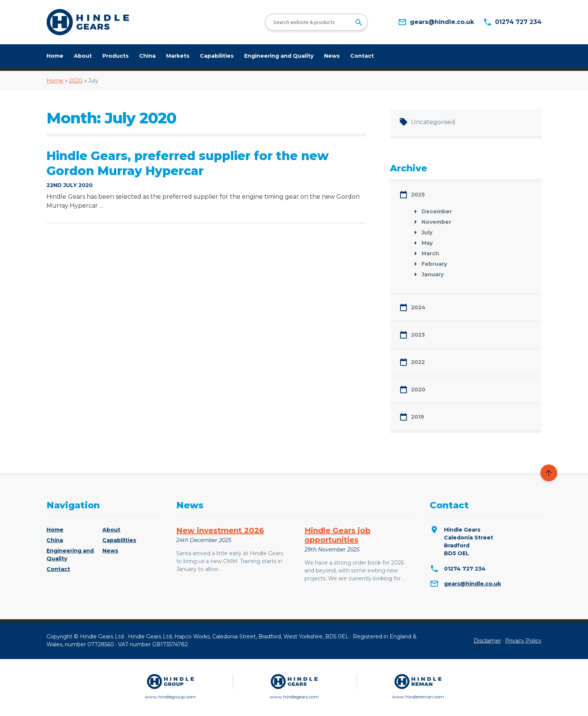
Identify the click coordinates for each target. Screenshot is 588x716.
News (332, 56)
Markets (178, 56)
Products (115, 56)
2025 (418, 195)
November (436, 222)
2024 (418, 307)
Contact (362, 56)
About (83, 56)
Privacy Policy (523, 641)
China (147, 56)
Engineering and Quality (279, 56)
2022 (418, 362)
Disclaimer (487, 641)
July (427, 232)
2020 (76, 81)
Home (55, 56)
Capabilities (217, 56)
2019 (418, 417)
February (434, 264)
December (437, 211)
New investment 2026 (220, 530)
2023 (418, 335)
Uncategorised (433, 122)
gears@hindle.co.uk (472, 584)
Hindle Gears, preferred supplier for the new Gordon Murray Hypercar (188, 163)
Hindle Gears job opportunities (337, 535)
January (433, 274)
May (427, 243)
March (430, 253)
